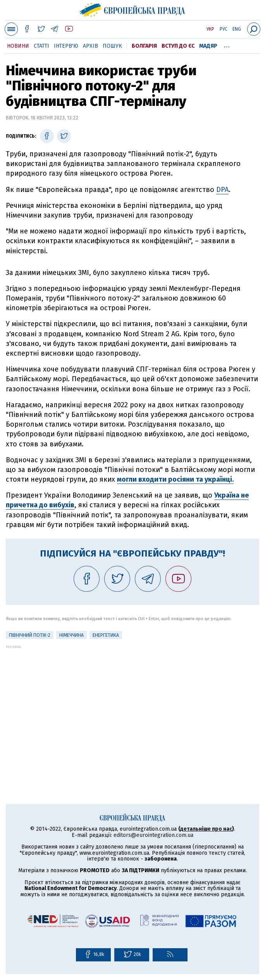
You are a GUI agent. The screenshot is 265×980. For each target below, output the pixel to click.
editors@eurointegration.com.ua (153, 835)
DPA (222, 190)
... (227, 45)
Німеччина (71, 635)
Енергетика (106, 635)
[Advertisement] (132, 703)
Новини (18, 46)
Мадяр (208, 46)
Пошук (112, 46)
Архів (90, 46)
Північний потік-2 (30, 635)
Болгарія (144, 46)
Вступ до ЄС (178, 46)
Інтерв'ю (66, 46)
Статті (41, 46)
